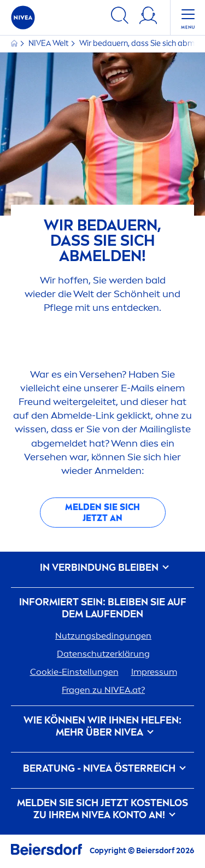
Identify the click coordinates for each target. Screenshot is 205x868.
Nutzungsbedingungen (103, 636)
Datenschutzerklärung (103, 654)
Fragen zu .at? (103, 690)
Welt (49, 44)
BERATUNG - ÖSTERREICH (102, 769)
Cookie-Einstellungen (74, 672)
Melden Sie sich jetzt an (102, 513)
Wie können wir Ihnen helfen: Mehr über (102, 727)
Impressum (154, 672)
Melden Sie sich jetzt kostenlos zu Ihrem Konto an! (102, 809)
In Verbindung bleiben (102, 568)
